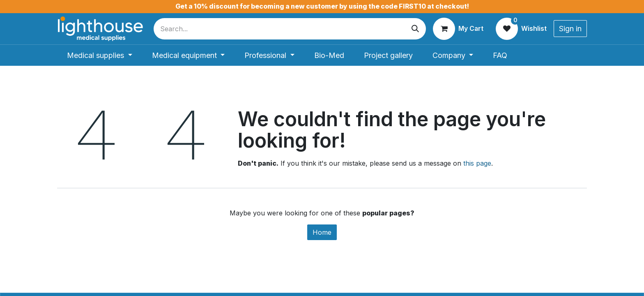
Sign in (570, 29)
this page (477, 163)
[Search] (415, 29)
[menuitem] (100, 55)
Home (322, 232)
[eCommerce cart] (458, 29)
